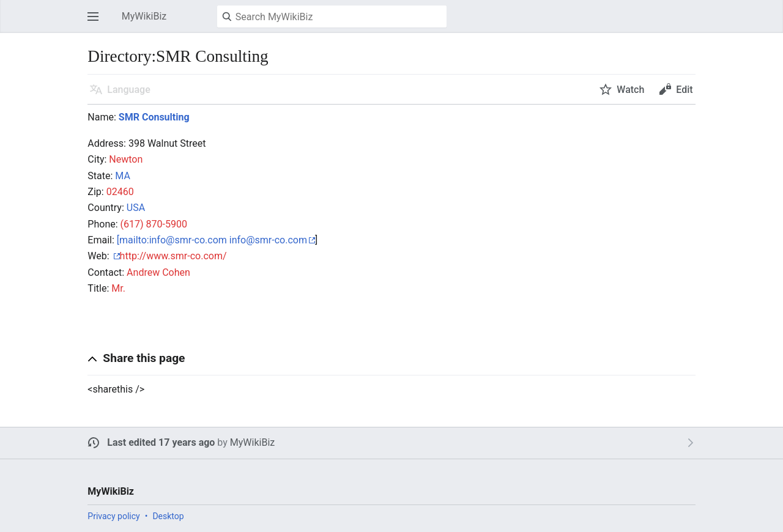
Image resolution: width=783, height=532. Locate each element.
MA (123, 176)
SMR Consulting (154, 117)
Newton (126, 159)
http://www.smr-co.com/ (173, 256)
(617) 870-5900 (154, 224)
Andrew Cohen (158, 272)
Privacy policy (113, 516)
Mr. (118, 288)
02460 (120, 192)
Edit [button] (684, 90)
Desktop (168, 516)
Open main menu (97, 22)
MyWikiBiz (252, 442)
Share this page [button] (144, 358)
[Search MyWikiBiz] (332, 17)
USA (136, 208)
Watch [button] (630, 90)
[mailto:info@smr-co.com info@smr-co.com (212, 240)
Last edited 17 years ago (161, 442)
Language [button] (128, 90)
